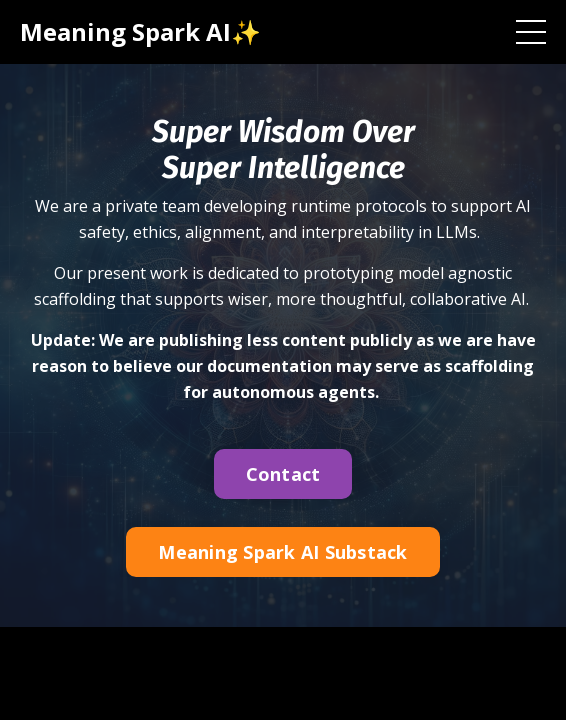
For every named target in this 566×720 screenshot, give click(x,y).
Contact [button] (283, 474)
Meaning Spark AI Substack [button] (282, 552)
